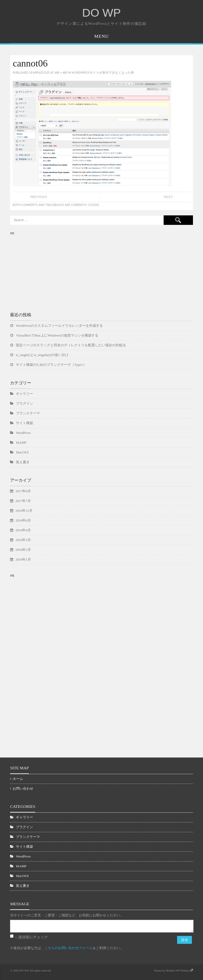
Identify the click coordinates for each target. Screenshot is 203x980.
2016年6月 (23, 520)
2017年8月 (23, 491)
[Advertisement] (50, 269)
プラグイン (24, 403)
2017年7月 (23, 501)
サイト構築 (24, 423)
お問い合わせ (23, 789)
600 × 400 (61, 72)
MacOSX (22, 452)
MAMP (21, 442)
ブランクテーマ (28, 413)
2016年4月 (23, 530)
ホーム (18, 779)
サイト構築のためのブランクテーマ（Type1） (51, 365)
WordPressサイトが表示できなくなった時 (103, 72)
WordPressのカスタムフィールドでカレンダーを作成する (59, 326)
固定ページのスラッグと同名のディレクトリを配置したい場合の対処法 (71, 345)
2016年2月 (23, 550)
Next (168, 197)
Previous (38, 197)
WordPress (23, 433)
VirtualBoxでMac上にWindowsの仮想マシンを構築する (57, 335)
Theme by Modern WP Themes (173, 970)
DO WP (101, 13)
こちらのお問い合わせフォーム (68, 948)
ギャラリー (24, 394)
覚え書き (23, 462)
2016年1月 (23, 559)
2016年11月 (24, 511)
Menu (102, 36)
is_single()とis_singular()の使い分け (42, 355)
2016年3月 (23, 540)
